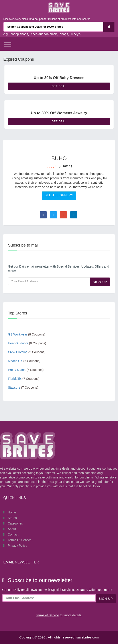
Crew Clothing (27, 352)
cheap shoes (19, 34)
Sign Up (100, 282)
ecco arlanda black (44, 34)
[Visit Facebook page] (43, 215)
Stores (12, 518)
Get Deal (59, 86)
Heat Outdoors (27, 343)
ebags (64, 34)
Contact (13, 534)
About (12, 529)
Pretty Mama (26, 370)
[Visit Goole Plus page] (63, 215)
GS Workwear (27, 334)
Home (12, 512)
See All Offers (59, 195)
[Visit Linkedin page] (74, 215)
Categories (15, 523)
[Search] (109, 27)
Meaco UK (24, 361)
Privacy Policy (17, 546)
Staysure (23, 388)
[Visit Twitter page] (53, 215)
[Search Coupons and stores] (53, 27)
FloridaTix (24, 379)
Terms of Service (20, 540)
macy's (76, 34)
